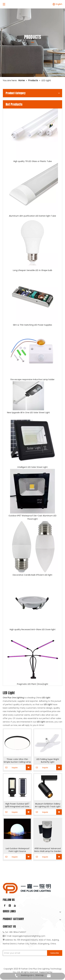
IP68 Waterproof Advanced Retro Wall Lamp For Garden (48, 850)
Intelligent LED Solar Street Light (33, 467)
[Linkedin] (10, 906)
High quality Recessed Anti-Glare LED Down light (33, 629)
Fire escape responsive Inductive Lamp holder (32, 379)
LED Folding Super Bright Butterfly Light (48, 761)
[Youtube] (15, 906)
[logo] (27, 888)
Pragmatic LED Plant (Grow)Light (33, 684)
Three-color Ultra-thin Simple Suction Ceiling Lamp (17, 761)
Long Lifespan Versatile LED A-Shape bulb (32, 270)
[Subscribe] (55, 953)
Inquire (11, 767)
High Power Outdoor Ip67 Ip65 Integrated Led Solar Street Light (17, 805)
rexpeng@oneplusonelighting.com (29, 936)
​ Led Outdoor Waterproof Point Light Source (17, 850)
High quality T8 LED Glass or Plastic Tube (33, 161)
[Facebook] (5, 906)
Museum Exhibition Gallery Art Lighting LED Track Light (48, 805)
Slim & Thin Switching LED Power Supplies (32, 325)
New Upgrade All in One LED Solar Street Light (28, 413)
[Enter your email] (24, 953)
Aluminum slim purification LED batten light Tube (32, 216)
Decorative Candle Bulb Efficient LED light (32, 575)
